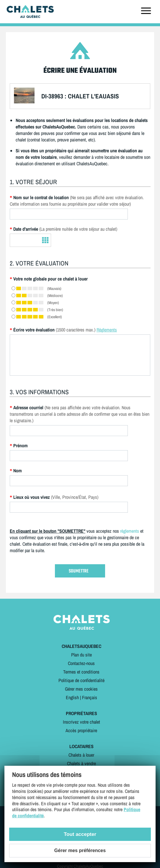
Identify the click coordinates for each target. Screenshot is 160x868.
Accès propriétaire (81, 730)
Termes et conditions (81, 672)
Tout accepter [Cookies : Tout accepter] (80, 834)
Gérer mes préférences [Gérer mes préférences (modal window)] (80, 850)
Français (90, 697)
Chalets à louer (81, 755)
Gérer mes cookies (81, 689)
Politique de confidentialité (81, 680)
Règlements (107, 330)
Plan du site (81, 655)
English (72, 697)
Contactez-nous (81, 663)
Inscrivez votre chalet (81, 722)
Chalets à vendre (81, 763)
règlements (130, 531)
